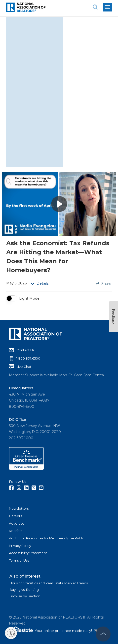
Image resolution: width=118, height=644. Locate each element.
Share (104, 284)
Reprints (16, 531)
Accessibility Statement (28, 553)
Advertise (17, 523)
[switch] (12, 298)
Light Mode (29, 298)
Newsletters (19, 508)
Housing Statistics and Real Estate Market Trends (49, 583)
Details (39, 283)
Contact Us (25, 350)
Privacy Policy (20, 546)
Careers (15, 516)
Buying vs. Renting (24, 590)
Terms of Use (19, 560)
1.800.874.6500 (28, 358)
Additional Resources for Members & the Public (47, 538)
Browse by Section (25, 596)
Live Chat (24, 367)
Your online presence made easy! (66, 631)
